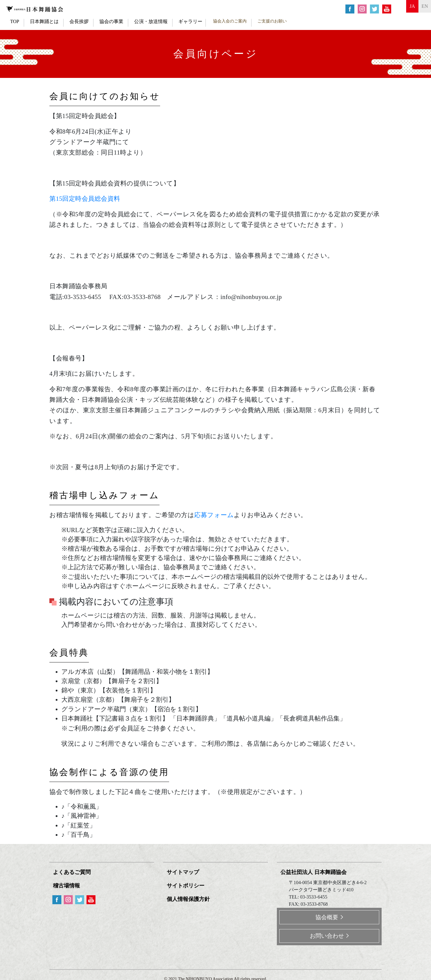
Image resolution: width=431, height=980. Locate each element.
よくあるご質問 (73, 872)
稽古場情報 (68, 884)
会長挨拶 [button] (79, 21)
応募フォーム (214, 515)
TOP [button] (15, 21)
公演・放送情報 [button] (151, 21)
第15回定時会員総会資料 (85, 198)
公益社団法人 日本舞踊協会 (315, 872)
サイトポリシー (187, 884)
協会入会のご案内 (230, 21)
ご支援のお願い (272, 21)
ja (404, 8)
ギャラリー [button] (190, 21)
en (422, 8)
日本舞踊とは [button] (44, 21)
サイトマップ (184, 872)
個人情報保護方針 (189, 897)
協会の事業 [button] (111, 21)
